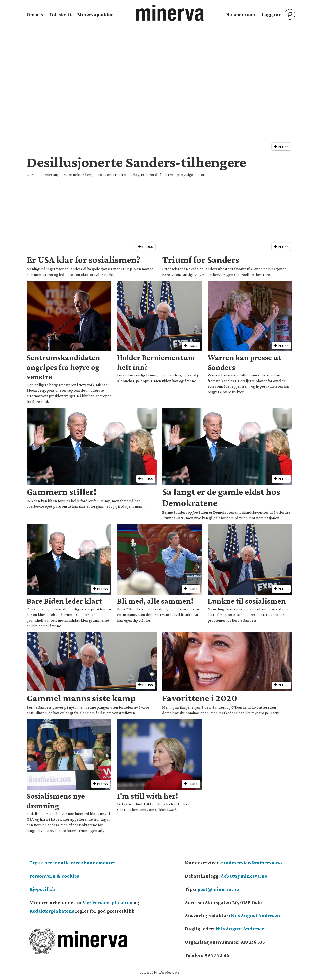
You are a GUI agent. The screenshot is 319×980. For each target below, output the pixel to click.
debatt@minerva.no (244, 876)
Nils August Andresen (255, 915)
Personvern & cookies (54, 876)
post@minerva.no (218, 889)
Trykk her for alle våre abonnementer (72, 863)
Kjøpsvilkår (43, 889)
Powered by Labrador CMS (159, 972)
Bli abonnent (241, 14)
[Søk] (290, 14)
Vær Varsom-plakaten (108, 902)
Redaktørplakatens (52, 911)
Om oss (35, 14)
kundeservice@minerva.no (250, 863)
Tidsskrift (60, 14)
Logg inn (272, 14)
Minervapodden (95, 14)
